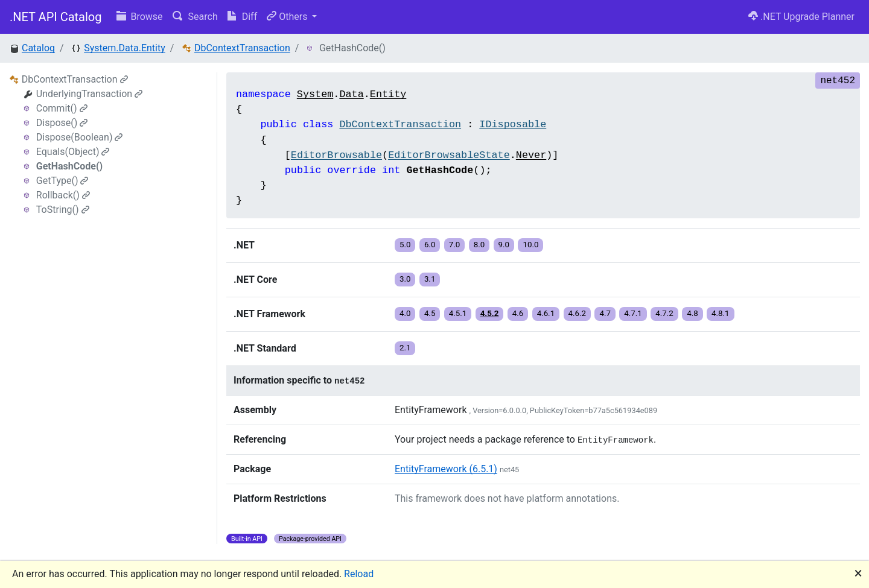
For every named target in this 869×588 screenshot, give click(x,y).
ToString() (63, 210)
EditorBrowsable (336, 155)
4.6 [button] (518, 313)
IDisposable (513, 125)
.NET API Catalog (56, 17)
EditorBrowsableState (449, 155)
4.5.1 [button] (458, 313)
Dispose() (62, 123)
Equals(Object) (73, 152)
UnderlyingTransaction (89, 94)
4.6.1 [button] (546, 313)
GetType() (62, 181)
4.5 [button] (430, 313)
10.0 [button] (530, 245)
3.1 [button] (430, 279)
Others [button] (288, 17)
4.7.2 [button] (664, 313)
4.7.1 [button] (633, 313)
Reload (359, 574)
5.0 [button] (405, 245)
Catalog (38, 48)
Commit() (62, 108)
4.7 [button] (605, 313)
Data (351, 94)
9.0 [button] (504, 245)
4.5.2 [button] (490, 313)
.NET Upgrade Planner (801, 17)
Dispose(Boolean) (80, 137)
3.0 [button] (405, 279)
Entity (388, 94)
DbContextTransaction (242, 48)
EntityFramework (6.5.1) (446, 469)
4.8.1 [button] (721, 313)
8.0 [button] (479, 245)
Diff (242, 17)
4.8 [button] (692, 313)
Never (531, 155)
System (315, 94)
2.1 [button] (405, 348)
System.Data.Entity (125, 48)
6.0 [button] (430, 245)
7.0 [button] (455, 245)
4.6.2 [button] (578, 313)
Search (195, 17)
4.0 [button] (405, 313)
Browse (140, 17)
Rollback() (63, 195)
